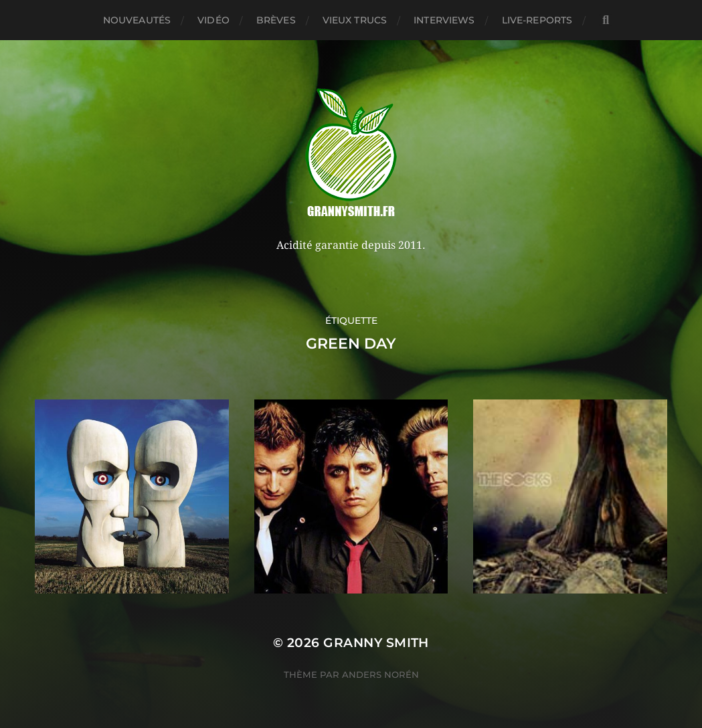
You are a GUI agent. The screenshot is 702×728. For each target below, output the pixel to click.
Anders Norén (380, 674)
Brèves (276, 20)
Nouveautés (137, 20)
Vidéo (213, 20)
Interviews (444, 20)
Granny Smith (376, 643)
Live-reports (537, 20)
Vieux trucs (355, 20)
